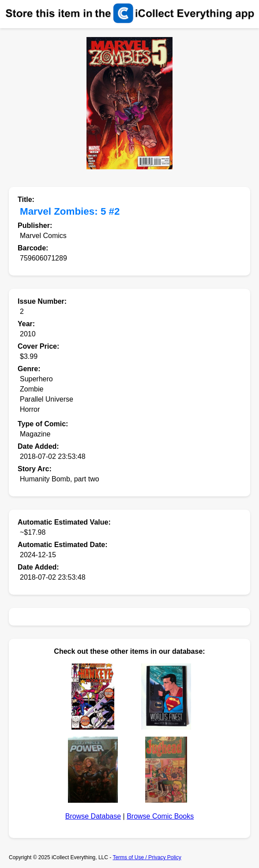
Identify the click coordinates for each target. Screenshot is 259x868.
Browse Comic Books (160, 816)
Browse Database (93, 816)
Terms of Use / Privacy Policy (147, 857)
